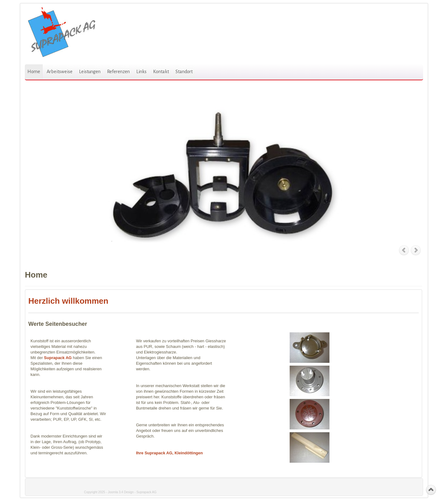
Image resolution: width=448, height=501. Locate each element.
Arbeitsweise (60, 72)
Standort (184, 72)
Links (141, 72)
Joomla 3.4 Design (121, 492)
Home (34, 72)
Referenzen (118, 72)
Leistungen (90, 72)
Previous (404, 250)
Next (416, 250)
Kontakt (161, 72)
